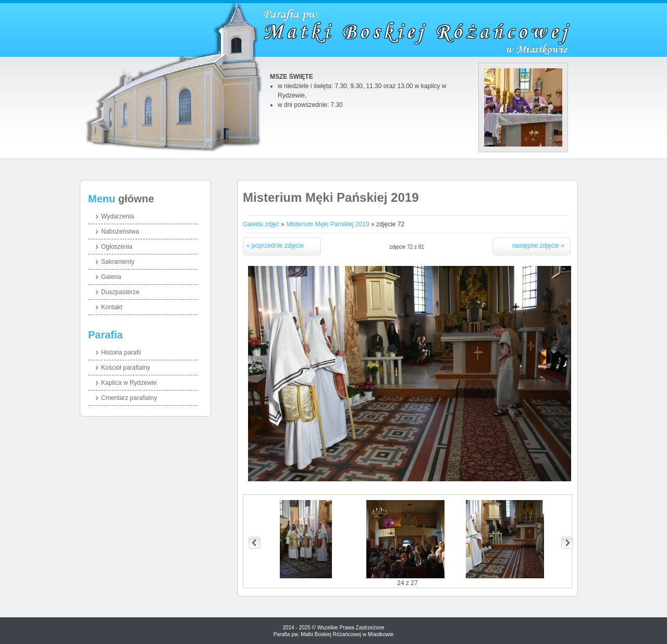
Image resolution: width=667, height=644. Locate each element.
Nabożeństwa (120, 232)
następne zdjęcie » (538, 246)
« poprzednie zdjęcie (275, 246)
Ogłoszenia (117, 247)
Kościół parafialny (126, 368)
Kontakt (112, 307)
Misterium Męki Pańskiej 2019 (328, 224)
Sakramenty (118, 262)
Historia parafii (121, 353)
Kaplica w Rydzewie (129, 383)
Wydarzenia (118, 216)
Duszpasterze (120, 292)
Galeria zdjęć (261, 224)
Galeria (111, 277)
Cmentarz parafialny (129, 398)
